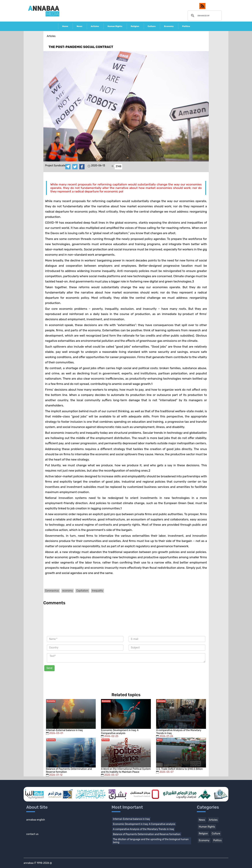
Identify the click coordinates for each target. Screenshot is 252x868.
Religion (135, 26)
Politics (186, 26)
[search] (204, 16)
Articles (95, 26)
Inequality (98, 591)
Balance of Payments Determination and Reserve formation (147, 834)
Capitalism (82, 591)
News (79, 26)
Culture (152, 26)
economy (68, 591)
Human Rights (115, 26)
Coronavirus (52, 591)
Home (65, 26)
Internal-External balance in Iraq (131, 819)
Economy (169, 26)
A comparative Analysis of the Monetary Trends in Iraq (143, 829)
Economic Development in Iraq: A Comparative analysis (144, 824)
